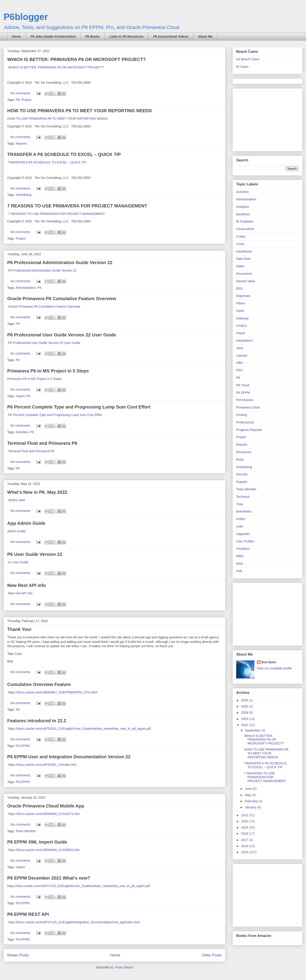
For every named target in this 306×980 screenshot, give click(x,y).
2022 (245, 725)
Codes (241, 236)
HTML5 (241, 326)
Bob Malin (269, 662)
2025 (245, 706)
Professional (245, 422)
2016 (245, 846)
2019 (245, 827)
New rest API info (20, 593)
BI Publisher (245, 221)
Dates (240, 266)
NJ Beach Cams (248, 59)
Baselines (243, 214)
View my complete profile (274, 668)
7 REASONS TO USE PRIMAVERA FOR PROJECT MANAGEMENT (77, 206)
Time (240, 504)
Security (242, 474)
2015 (245, 852)
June (249, 789)
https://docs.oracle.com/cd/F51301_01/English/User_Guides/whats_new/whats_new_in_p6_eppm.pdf (79, 729)
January (251, 807)
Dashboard (244, 251)
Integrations (244, 340)
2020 (245, 821)
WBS (240, 556)
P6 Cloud (243, 385)
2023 (245, 719)
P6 (18, 100)
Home (16, 36)
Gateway (242, 318)
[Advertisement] (265, 119)
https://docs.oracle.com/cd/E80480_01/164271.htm (44, 814)
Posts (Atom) (124, 967)
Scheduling (23, 195)
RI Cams (242, 67)
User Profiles (245, 541)
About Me (205, 36)
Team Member (26, 831)
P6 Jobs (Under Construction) (53, 36)
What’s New (17, 500)
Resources (244, 452)
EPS (239, 289)
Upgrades (243, 534)
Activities (22, 432)
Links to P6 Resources (126, 36)
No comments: (21, 93)
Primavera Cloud (248, 407)
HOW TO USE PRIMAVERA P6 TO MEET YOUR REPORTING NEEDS (80, 111)
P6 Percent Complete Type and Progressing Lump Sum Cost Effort (79, 407)
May (248, 795)
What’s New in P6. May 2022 (37, 492)
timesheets (244, 511)
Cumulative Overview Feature (39, 684)
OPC (240, 370)
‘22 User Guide (18, 562)
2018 (245, 834)
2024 (245, 713)
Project (26, 100)
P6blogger (26, 17)
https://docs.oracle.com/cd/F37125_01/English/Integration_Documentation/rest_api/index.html (74, 922)
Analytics (243, 207)
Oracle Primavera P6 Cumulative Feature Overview (62, 299)
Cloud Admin (245, 229)
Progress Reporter (249, 430)
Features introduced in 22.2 (37, 721)
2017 (245, 840)
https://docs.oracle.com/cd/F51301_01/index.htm (42, 765)
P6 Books (92, 36)
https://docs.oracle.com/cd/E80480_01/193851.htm (44, 850)
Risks (240, 460)
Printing (242, 415)
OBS (240, 363)
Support (242, 482)
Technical (243, 497)
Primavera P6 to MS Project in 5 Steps (48, 371)
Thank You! (19, 629)
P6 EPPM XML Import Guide (37, 842)
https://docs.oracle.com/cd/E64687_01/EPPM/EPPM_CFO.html (53, 692)
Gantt (240, 311)
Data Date (243, 259)
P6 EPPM (23, 746)
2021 (245, 815)
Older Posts (212, 955)
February (252, 801)
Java (240, 348)
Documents (244, 274)
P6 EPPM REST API (28, 914)
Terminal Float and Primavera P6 (42, 443)
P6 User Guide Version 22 (35, 554)
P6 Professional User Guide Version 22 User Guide (62, 335)
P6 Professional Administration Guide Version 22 (60, 263)
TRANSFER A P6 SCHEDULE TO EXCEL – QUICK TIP (64, 154)
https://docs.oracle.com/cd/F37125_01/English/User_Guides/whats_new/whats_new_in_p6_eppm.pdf (79, 886)
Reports (21, 143)
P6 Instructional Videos (171, 36)
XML (239, 571)
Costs (240, 244)
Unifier (241, 519)
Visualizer (243, 549)
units (240, 526)
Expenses (243, 296)
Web (239, 564)
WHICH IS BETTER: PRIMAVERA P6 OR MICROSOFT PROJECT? (76, 59)
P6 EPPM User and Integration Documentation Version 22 (69, 757)
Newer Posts (18, 955)
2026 (245, 700)
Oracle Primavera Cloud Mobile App (46, 806)
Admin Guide (17, 531)
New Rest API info (27, 585)
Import (20, 396)
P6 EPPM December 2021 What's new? (49, 878)
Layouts (242, 355)
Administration (26, 288)
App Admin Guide (26, 523)
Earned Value (246, 281)
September (253, 730)
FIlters (241, 303)
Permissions (245, 400)
